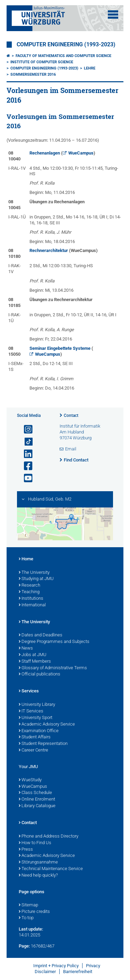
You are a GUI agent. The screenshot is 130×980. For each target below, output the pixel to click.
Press (26, 850)
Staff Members (35, 662)
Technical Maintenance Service (51, 869)
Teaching (29, 592)
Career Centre (33, 750)
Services (29, 691)
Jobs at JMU (33, 655)
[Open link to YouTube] (25, 478)
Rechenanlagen (45, 153)
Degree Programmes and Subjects (54, 642)
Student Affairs (35, 737)
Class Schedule (35, 793)
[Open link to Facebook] (25, 466)
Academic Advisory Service (47, 725)
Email (71, 449)
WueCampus (81, 153)
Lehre (90, 68)
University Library (37, 705)
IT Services (31, 711)
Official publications (40, 674)
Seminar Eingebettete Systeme (60, 348)
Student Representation (43, 744)
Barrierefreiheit (78, 972)
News (26, 648)
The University (34, 573)
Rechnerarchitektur (49, 250)
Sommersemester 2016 (33, 74)
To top (26, 918)
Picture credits (34, 912)
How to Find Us (35, 843)
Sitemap (28, 905)
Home (26, 559)
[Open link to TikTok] (25, 442)
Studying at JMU (36, 579)
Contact (71, 416)
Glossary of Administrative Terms (53, 668)
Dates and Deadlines (41, 635)
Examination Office (39, 731)
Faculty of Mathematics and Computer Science (63, 56)
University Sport (36, 718)
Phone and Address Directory (49, 837)
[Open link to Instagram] (25, 430)
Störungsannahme (38, 862)
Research (29, 586)
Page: (24, 946)
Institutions (31, 599)
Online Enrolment (37, 800)
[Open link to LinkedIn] (25, 454)
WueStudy (30, 780)
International (32, 605)
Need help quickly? (38, 876)
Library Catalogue (37, 806)
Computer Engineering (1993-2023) (66, 45)
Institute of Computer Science (42, 62)
